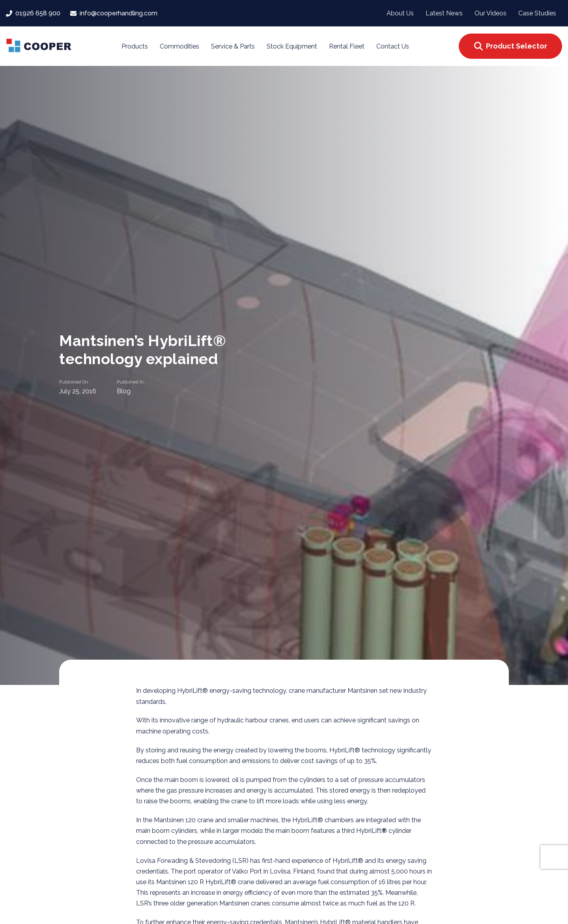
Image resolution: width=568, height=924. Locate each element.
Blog (124, 391)
